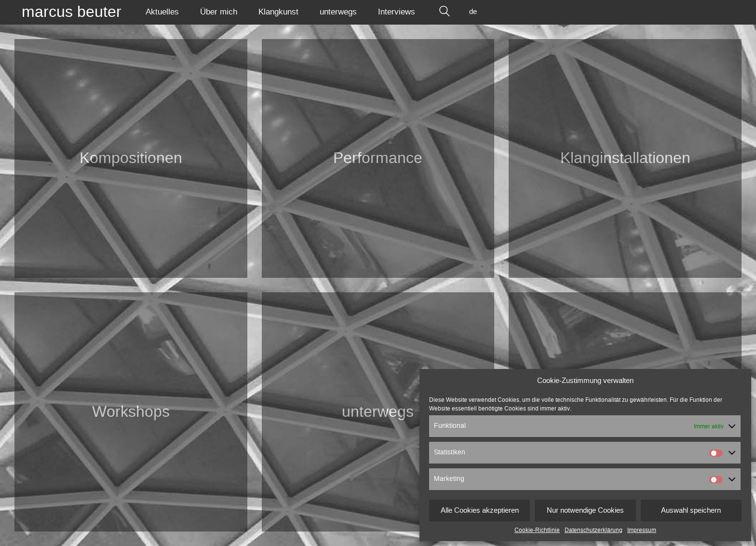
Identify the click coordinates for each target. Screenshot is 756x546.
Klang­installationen (625, 158)
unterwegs (378, 412)
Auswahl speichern (691, 511)
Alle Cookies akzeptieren (480, 511)
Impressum (642, 530)
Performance (378, 158)
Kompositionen (131, 158)
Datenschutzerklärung (594, 530)
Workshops (131, 412)
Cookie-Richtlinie (537, 530)
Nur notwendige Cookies (585, 511)
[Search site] (445, 12)
